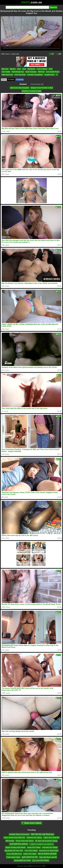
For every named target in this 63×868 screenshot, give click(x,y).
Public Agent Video (13, 857)
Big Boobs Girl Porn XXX (14, 851)
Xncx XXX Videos (31, 851)
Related (23, 84)
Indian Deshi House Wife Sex (15, 838)
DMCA (31, 866)
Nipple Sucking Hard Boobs (16, 847)
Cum (51, 69)
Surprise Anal (49, 75)
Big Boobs (31, 69)
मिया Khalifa (10, 841)
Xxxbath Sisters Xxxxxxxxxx (19, 834)
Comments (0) (37, 84)
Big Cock (5, 69)
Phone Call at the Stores (25, 841)
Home (20, 866)
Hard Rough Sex (18, 72)
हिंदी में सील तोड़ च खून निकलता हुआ (42, 834)
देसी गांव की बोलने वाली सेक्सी (47, 854)
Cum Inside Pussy (53, 72)
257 (52, 54)
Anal (19, 69)
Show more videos (32, 823)
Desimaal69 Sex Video (22, 860)
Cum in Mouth (42, 69)
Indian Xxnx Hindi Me (51, 838)
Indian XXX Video (30, 854)
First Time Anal (20, 75)
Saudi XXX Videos (34, 847)
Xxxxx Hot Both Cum (14, 854)
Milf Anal (41, 72)
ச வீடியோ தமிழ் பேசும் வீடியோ (41, 844)
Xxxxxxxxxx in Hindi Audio (49, 851)
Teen (24, 69)
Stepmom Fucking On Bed (32, 91)
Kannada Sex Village (50, 847)
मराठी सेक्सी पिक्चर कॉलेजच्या (19, 844)
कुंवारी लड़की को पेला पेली (30, 857)
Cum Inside (6, 72)
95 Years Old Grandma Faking (46, 841)
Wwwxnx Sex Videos (34, 838)
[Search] (27, 7)
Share (4, 80)
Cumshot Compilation (35, 75)
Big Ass (13, 69)
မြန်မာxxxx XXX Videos (41, 860)
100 (59, 54)
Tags (25, 866)
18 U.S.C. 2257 (40, 866)
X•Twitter (11, 80)
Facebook (20, 80)
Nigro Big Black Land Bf (48, 857)
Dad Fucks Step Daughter (20, 88)
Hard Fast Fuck (7, 75)
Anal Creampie (31, 72)
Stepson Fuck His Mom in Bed (42, 88)
